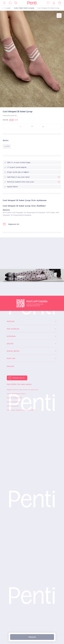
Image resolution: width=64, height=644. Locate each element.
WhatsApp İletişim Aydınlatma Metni (21, 410)
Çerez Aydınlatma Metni (16, 394)
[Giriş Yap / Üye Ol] (54, 3)
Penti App (11, 358)
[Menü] (4, 3)
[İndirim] (16, 3)
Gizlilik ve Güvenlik (14, 398)
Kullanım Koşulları (14, 402)
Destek (10, 344)
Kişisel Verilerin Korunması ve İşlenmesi (22, 390)
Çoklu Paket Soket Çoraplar (24, 8)
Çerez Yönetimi (13, 406)
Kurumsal (11, 336)
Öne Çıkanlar (13, 329)
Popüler (11, 321)
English (11, 366)
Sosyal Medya (13, 351)
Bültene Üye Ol (19, 378)
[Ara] (10, 3)
